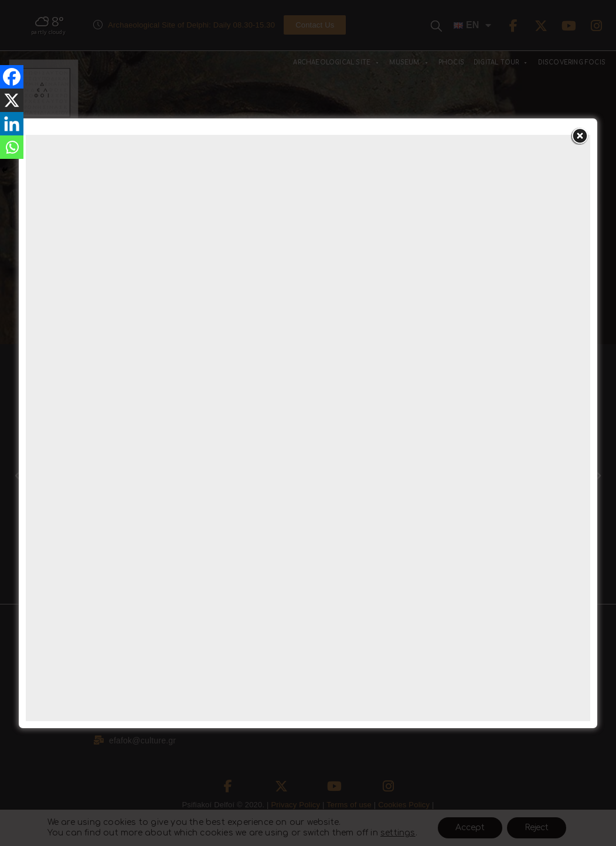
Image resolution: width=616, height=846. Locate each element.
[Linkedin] (12, 124)
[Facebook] (12, 77)
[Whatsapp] (12, 147)
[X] (12, 100)
